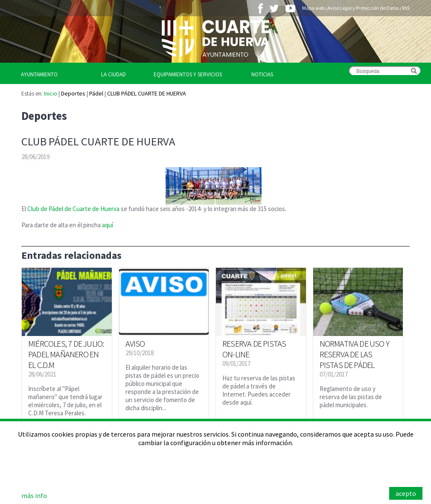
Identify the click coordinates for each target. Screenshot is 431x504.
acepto (406, 493)
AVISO (135, 343)
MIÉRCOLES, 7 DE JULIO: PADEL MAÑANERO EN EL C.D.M (66, 354)
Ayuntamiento (39, 74)
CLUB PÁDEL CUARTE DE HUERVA (147, 93)
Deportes (73, 93)
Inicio (51, 93)
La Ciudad (114, 74)
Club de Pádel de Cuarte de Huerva (74, 209)
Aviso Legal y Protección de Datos (363, 8)
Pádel (96, 93)
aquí (108, 225)
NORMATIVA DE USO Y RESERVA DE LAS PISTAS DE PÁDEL (355, 354)
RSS (406, 8)
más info (34, 495)
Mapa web (313, 8)
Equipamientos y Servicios (188, 74)
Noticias (262, 74)
